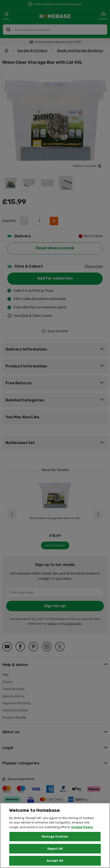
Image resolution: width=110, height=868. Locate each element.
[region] (55, 835)
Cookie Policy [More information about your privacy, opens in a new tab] (82, 827)
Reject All (55, 849)
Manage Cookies (55, 836)
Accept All (55, 861)
